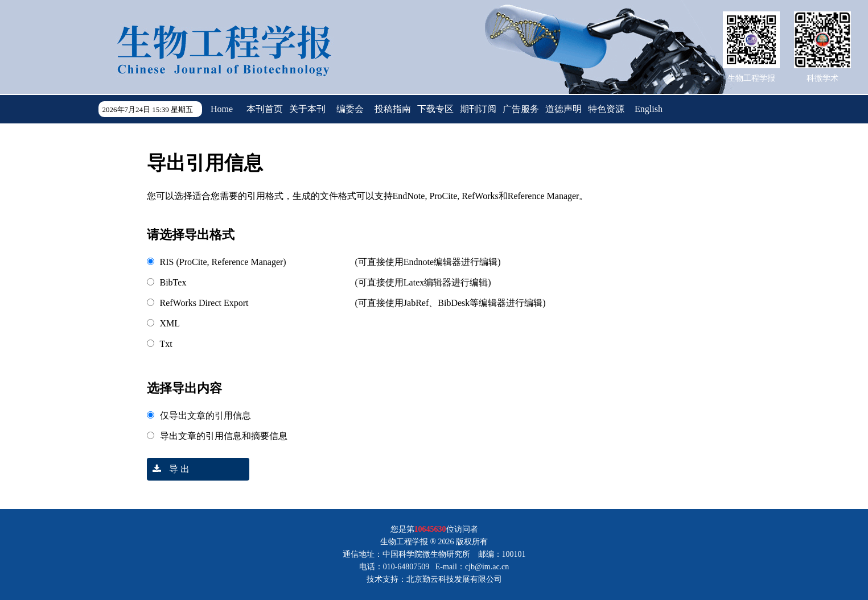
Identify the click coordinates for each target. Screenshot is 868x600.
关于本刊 (307, 109)
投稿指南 (393, 109)
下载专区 (435, 109)
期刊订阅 (478, 109)
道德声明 (563, 109)
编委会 (350, 109)
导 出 (168, 469)
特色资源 (606, 109)
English (649, 109)
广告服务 (521, 109)
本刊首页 (265, 109)
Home (222, 109)
